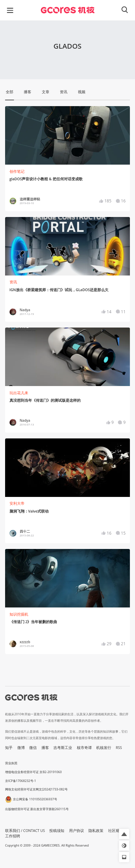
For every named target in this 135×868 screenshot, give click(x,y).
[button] (124, 834)
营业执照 (11, 763)
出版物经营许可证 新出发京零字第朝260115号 (37, 809)
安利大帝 (17, 503)
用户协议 (77, 831)
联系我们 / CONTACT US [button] (25, 831)
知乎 (9, 748)
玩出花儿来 (19, 393)
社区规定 (116, 831)
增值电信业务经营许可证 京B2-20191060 (33, 772)
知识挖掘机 (19, 614)
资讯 (13, 282)
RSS (119, 748)
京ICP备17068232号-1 (21, 781)
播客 (45, 748)
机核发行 (104, 748)
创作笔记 (17, 171)
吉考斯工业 (63, 748)
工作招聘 (13, 836)
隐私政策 (96, 831)
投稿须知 (57, 831)
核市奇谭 (84, 748)
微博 (21, 748)
